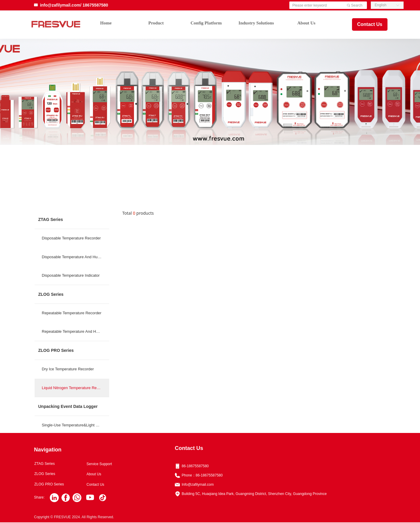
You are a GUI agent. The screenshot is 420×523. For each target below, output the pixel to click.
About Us (306, 23)
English (380, 5)
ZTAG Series (51, 219)
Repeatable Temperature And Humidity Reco (75, 331)
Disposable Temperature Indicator (71, 275)
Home (106, 23)
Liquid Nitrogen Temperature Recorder (75, 388)
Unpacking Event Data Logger (68, 406)
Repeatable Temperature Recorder (72, 313)
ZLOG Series (51, 294)
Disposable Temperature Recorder (71, 238)
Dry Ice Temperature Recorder (68, 369)
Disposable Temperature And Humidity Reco (75, 257)
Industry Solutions (256, 23)
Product (156, 23)
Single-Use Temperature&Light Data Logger (75, 425)
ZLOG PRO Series (56, 350)
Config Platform (206, 23)
